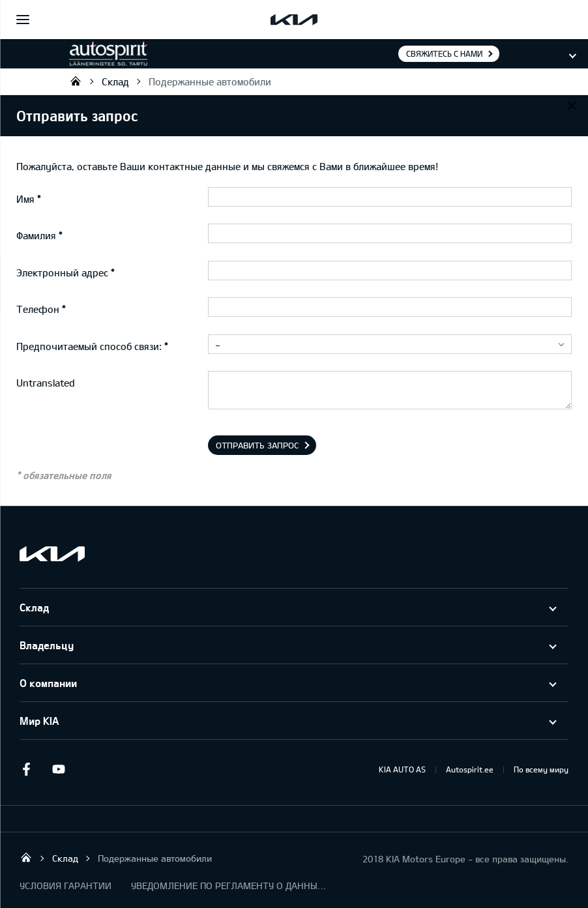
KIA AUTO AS (402, 769)
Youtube (59, 769)
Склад (115, 81)
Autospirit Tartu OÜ (76, 81)
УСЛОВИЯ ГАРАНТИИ (66, 886)
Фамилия (36, 235)
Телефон (38, 309)
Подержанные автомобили (210, 81)
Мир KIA (39, 721)
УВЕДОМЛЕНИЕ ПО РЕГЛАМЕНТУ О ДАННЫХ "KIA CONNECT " (229, 886)
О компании (48, 683)
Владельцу (47, 645)
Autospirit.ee (470, 769)
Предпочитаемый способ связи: (89, 346)
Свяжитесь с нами (444, 53)
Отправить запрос (257, 445)
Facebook (26, 769)
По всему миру (541, 769)
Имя (25, 199)
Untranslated (46, 383)
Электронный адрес (62, 272)
